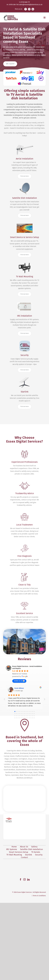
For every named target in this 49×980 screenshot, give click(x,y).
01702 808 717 (25, 2)
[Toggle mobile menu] (45, 18)
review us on (19, 746)
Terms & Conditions (39, 973)
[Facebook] (21, 957)
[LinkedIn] (28, 957)
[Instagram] (24, 957)
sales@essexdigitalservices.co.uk (31, 5)
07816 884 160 (14, 5)
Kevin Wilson (19, 753)
